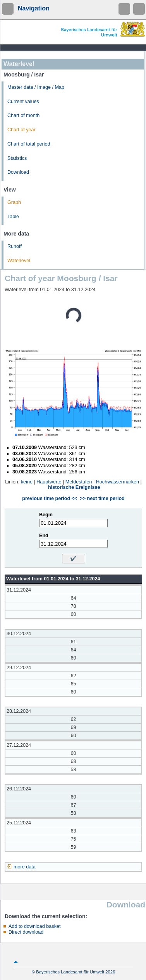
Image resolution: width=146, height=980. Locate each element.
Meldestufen (79, 482)
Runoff (15, 246)
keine (27, 482)
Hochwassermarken (118, 482)
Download (18, 172)
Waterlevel (19, 261)
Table (13, 217)
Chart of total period (29, 144)
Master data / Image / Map (36, 87)
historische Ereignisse (74, 487)
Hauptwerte (49, 482)
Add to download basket (34, 926)
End (44, 536)
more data (25, 867)
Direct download (26, 932)
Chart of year (21, 130)
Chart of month (23, 115)
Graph (14, 202)
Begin (46, 515)
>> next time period (102, 498)
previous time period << (50, 498)
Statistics (17, 158)
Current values (23, 102)
